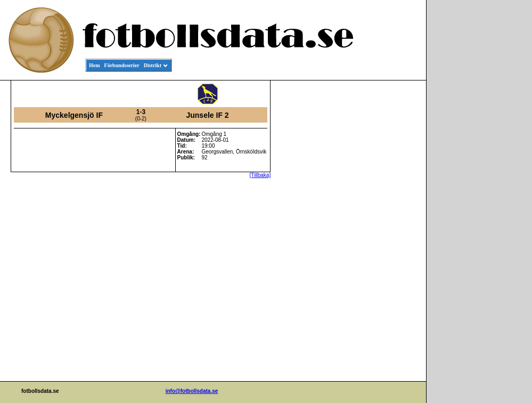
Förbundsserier (122, 65)
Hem (95, 65)
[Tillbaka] (260, 175)
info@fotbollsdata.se (192, 391)
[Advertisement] (378, 243)
